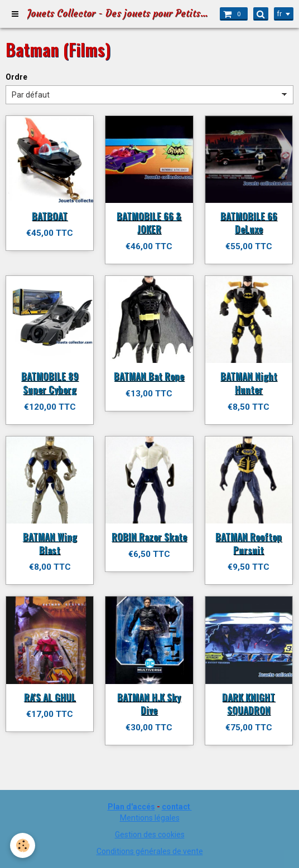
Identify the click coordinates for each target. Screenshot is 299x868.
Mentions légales (150, 818)
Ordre (16, 77)
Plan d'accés (131, 807)
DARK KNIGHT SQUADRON (249, 703)
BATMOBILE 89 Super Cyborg (50, 383)
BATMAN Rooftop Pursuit (249, 543)
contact (176, 807)
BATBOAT (50, 215)
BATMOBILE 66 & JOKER (149, 222)
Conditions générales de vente (150, 851)
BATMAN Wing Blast (50, 543)
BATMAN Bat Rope (149, 376)
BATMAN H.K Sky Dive (149, 703)
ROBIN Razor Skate (149, 537)
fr (279, 14)
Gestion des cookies (150, 835)
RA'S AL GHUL (50, 697)
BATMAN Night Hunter (249, 383)
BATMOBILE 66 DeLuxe (249, 222)
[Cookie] (23, 845)
